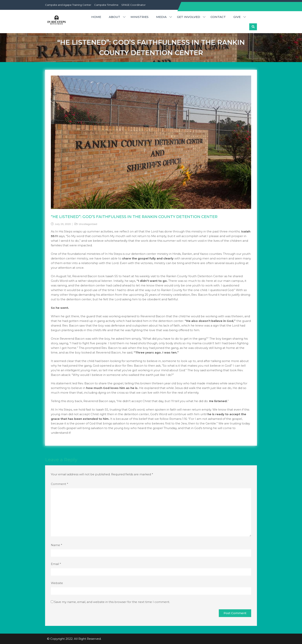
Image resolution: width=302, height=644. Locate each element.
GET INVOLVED (189, 17)
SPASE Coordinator (133, 5)
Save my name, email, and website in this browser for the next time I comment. (112, 602)
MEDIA (161, 17)
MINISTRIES (140, 17)
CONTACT (218, 17)
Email (56, 564)
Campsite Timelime (106, 5)
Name (57, 545)
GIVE (237, 17)
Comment (60, 484)
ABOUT (115, 17)
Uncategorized (88, 224)
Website (57, 583)
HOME (96, 17)
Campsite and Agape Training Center (68, 5)
